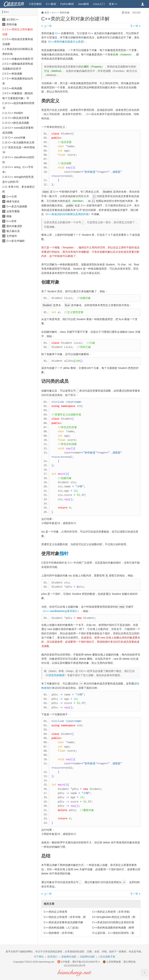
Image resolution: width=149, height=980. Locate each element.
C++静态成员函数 (19, 123)
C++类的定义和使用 (55, 912)
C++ (6, 12)
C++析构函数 (14, 88)
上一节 (46, 26)
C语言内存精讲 (55, 675)
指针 (64, 553)
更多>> (113, 4)
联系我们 (52, 957)
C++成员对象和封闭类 (21, 103)
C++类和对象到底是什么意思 (66, 42)
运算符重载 (13, 211)
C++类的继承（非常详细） (59, 933)
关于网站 (39, 957)
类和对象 (12, 24)
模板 (9, 216)
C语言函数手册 (107, 957)
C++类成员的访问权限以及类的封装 (68, 214)
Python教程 (67, 4)
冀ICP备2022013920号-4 (86, 962)
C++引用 (12, 197)
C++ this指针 (16, 113)
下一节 (135, 26)
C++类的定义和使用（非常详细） (112, 912)
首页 (47, 13)
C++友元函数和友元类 (21, 142)
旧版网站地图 (87, 957)
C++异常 (12, 221)
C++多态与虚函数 (17, 206)
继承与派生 (13, 201)
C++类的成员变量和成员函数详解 (63, 922)
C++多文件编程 (16, 241)
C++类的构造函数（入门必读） (62, 928)
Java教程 (83, 4)
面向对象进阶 (14, 226)
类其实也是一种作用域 (21, 147)
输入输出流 (13, 231)
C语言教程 (35, 4)
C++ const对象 (17, 138)
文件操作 (12, 236)
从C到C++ (13, 19)
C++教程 (51, 4)
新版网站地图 (69, 957)
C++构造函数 (14, 74)
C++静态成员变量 (19, 118)
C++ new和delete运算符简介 (61, 611)
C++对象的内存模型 (18, 59)
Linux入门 (99, 4)
